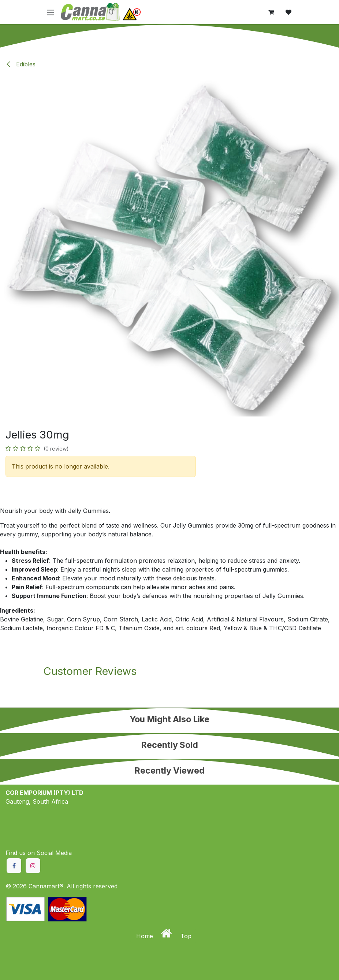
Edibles (21, 64)
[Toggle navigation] (51, 12)
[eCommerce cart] (271, 12)
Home (146, 936)
